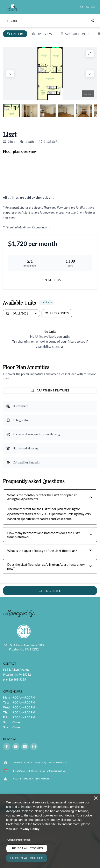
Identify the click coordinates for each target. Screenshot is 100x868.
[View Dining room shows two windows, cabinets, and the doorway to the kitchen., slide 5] (84, 111)
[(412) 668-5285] (87, 7)
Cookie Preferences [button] (57, 762)
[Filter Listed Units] (57, 313)
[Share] (93, 21)
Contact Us (50, 280)
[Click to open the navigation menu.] (93, 7)
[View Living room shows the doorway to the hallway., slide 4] (66, 111)
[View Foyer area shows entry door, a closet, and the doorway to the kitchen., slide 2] (30, 111)
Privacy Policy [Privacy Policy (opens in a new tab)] (40, 762)
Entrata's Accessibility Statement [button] (29, 771)
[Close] (96, 798)
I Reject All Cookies (27, 848)
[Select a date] (21, 313)
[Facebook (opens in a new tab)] (7, 747)
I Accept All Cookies (27, 858)
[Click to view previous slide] (10, 74)
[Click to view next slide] (90, 74)
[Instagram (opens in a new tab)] (34, 747)
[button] (81, 7)
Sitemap (28, 762)
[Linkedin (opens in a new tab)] (25, 747)
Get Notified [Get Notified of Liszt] (50, 591)
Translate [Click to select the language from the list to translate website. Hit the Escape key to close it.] (17, 762)
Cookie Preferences (19, 840)
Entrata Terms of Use (57, 771)
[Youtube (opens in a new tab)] (16, 747)
